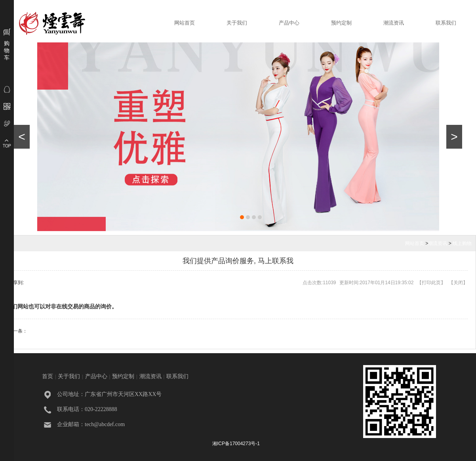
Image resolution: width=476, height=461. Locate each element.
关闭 (458, 283)
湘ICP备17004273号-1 (236, 444)
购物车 (7, 50)
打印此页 (431, 283)
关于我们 (237, 23)
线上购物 (462, 243)
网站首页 (185, 23)
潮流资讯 (394, 23)
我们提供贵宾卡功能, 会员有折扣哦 (64, 331)
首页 (48, 376)
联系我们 (446, 23)
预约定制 (341, 23)
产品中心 (289, 23)
